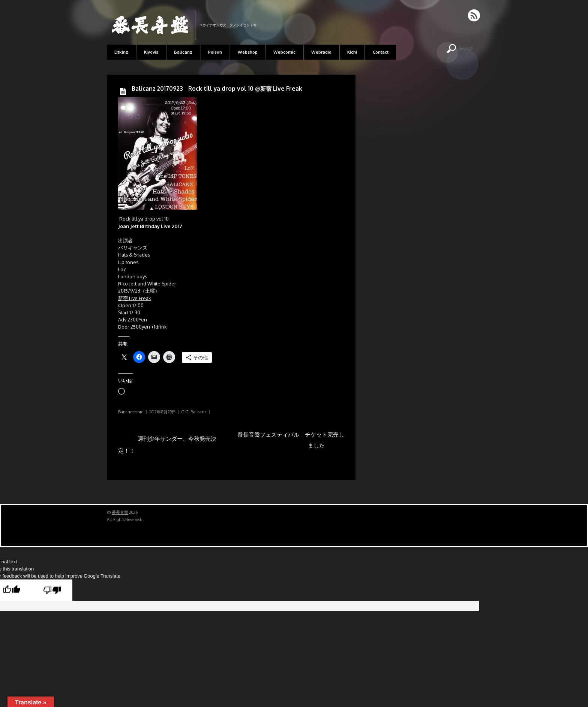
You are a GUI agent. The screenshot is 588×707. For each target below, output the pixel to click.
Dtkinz (121, 52)
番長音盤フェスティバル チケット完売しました (291, 442)
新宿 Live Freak (135, 298)
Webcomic (284, 52)
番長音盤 (120, 512)
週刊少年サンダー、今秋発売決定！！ (167, 442)
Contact (381, 52)
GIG (185, 412)
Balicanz (183, 52)
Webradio (321, 52)
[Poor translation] (52, 590)
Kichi (352, 52)
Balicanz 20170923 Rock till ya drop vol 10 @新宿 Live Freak (217, 89)
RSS (475, 15)
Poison (215, 52)
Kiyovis (151, 52)
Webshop (248, 52)
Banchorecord (131, 412)
